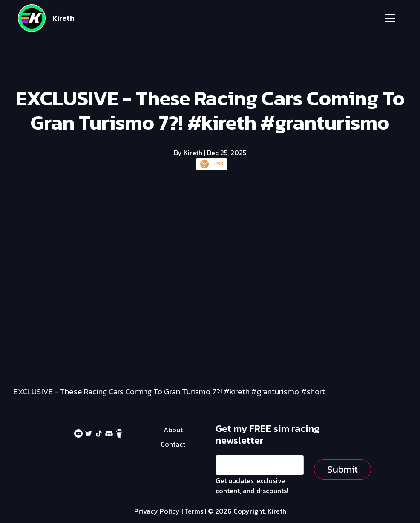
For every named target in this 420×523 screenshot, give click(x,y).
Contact (173, 444)
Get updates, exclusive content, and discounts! (252, 485)
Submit (342, 469)
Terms (194, 511)
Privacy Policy (157, 511)
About (173, 430)
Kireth (63, 19)
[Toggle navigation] (390, 18)
